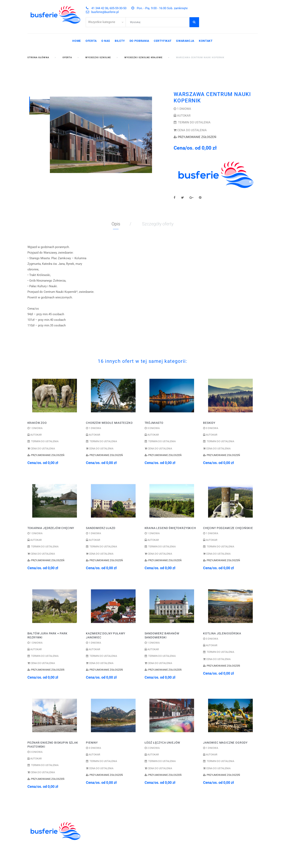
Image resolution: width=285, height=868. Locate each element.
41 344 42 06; (159, 823)
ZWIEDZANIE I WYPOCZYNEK (108, 836)
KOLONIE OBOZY (99, 823)
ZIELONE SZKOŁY (99, 832)
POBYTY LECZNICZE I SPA (106, 849)
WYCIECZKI (95, 841)
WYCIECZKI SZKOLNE (103, 827)
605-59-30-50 (181, 823)
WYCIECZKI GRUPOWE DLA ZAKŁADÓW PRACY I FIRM (107, 856)
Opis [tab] (116, 224)
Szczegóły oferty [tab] (158, 224)
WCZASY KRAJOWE (101, 845)
